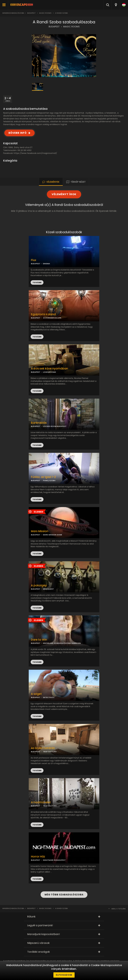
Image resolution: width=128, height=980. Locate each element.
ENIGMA (47, 264)
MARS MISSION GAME (53, 535)
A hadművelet (41, 802)
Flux (34, 260)
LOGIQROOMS (49, 372)
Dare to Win (39, 640)
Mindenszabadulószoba (13, 13)
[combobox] (116, 5)
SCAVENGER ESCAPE (52, 318)
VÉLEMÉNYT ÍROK (64, 194)
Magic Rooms (45, 13)
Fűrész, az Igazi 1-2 (43, 477)
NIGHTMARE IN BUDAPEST (54, 860)
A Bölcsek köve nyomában (49, 369)
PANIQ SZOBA (49, 480)
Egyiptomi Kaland (43, 314)
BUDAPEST (54, 27)
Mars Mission (40, 531)
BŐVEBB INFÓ (18, 133)
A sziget (36, 694)
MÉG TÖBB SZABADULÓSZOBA (64, 895)
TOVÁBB (37, 337)
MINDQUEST (48, 589)
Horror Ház (38, 857)
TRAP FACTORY (50, 752)
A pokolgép (39, 585)
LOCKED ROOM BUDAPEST (55, 426)
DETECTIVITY (49, 697)
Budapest (31, 13)
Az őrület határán (43, 748)
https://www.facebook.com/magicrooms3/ (35, 153)
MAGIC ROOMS (71, 27)
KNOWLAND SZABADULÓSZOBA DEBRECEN (62, 643)
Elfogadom (64, 975)
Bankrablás (39, 423)
